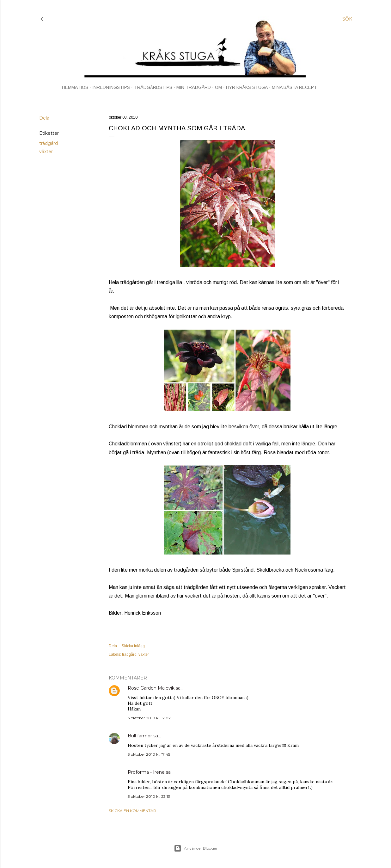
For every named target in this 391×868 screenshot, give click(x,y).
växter (46, 152)
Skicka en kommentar (132, 811)
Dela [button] (44, 118)
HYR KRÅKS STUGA (247, 87)
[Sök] (347, 19)
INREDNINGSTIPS (111, 87)
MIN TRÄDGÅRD (194, 87)
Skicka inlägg (133, 646)
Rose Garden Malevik (151, 688)
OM (218, 87)
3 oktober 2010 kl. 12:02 (149, 718)
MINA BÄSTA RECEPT (294, 87)
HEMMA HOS (75, 87)
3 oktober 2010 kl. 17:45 (149, 754)
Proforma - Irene (146, 772)
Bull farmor (140, 736)
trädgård (49, 143)
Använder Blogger (196, 848)
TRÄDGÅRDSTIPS (153, 87)
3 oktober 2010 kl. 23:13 (149, 796)
